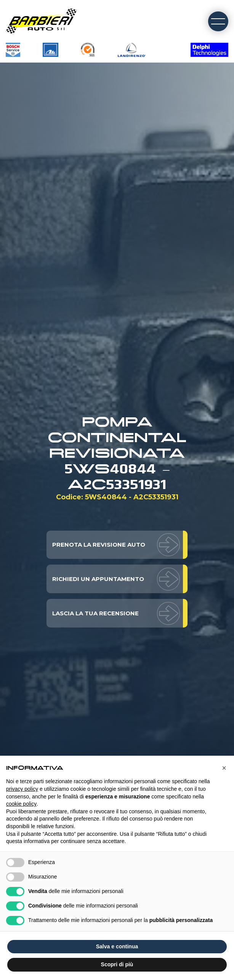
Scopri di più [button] (117, 964)
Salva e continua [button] (117, 946)
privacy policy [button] (22, 789)
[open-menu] (218, 22)
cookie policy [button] (21, 804)
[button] (224, 768)
